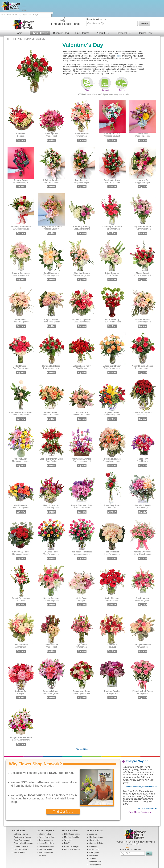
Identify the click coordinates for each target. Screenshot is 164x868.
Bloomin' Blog (61, 16)
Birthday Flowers (21, 817)
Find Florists (82, 16)
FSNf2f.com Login (72, 817)
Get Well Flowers (21, 833)
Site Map (93, 842)
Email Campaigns (72, 830)
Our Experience (96, 820)
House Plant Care (47, 826)
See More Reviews (140, 795)
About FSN (103, 16)
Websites (68, 823)
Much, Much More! (72, 833)
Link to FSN (94, 833)
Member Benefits (72, 820)
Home (19, 16)
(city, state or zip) (96, 2)
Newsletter (94, 839)
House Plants (20, 836)
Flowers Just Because (23, 826)
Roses (119, 39)
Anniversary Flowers (23, 820)
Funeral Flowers (21, 830)
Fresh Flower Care (47, 820)
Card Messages (46, 823)
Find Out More (63, 795)
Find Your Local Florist (131, 833)
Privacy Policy (95, 845)
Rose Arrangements (22, 823)
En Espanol (94, 836)
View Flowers (24, 22)
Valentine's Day (38, 22)
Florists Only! (145, 16)
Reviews (93, 830)
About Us (93, 817)
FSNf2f (67, 826)
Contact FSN (124, 16)
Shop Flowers (40, 16)
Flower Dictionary (47, 830)
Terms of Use (82, 732)
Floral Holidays (45, 833)
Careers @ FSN (96, 826)
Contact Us (94, 823)
